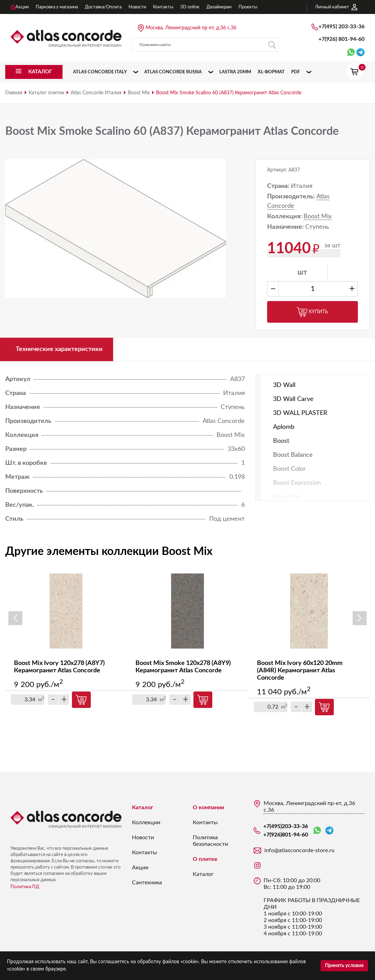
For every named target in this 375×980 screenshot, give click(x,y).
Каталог (143, 807)
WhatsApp (317, 831)
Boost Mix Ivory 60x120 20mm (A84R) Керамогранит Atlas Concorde (300, 671)
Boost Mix (139, 93)
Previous (15, 618)
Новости (143, 838)
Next (360, 618)
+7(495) (341, 27)
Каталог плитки (46, 93)
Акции (140, 868)
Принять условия (344, 966)
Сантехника (147, 883)
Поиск (272, 45)
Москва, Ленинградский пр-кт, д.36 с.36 (191, 28)
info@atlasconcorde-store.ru (299, 850)
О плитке (205, 859)
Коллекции (146, 822)
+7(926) (341, 39)
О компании (208, 807)
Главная (14, 93)
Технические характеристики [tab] (59, 349)
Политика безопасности (210, 841)
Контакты (145, 853)
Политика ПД (25, 887)
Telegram (329, 830)
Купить (312, 312)
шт (302, 272)
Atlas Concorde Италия (96, 93)
